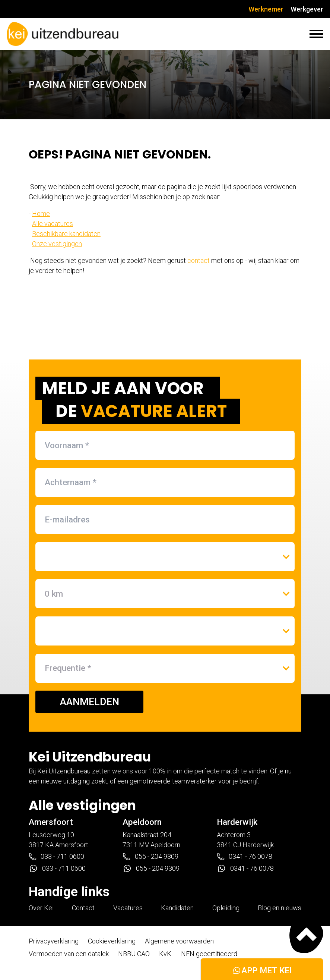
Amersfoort (51, 822)
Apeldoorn (142, 822)
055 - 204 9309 (150, 857)
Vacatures (128, 908)
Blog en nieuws (280, 908)
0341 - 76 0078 (245, 857)
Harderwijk (237, 822)
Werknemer (266, 9)
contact (199, 260)
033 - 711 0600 (56, 857)
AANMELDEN (90, 702)
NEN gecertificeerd (209, 954)
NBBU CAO (134, 954)
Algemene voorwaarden (179, 941)
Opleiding (226, 908)
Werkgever (307, 9)
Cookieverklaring (112, 941)
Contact (83, 908)
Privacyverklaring (54, 941)
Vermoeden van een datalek (69, 954)
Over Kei (41, 908)
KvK (165, 954)
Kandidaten (177, 908)
